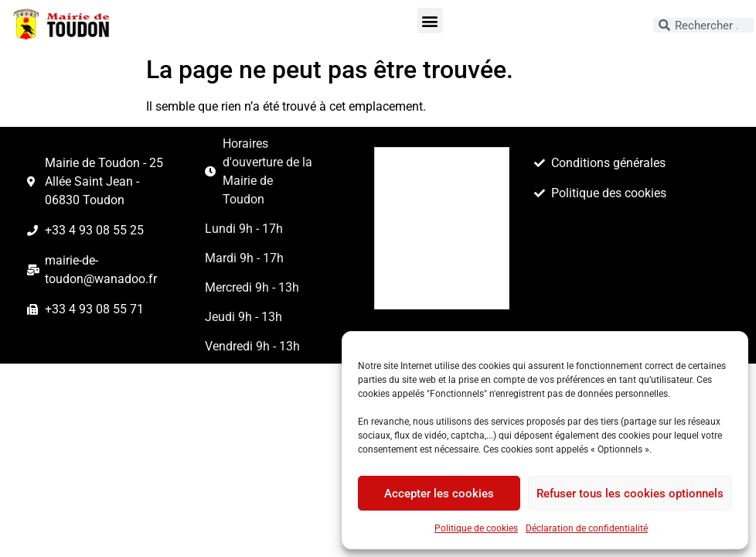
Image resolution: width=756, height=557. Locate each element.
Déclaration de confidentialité (587, 528)
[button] (430, 21)
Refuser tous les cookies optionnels (630, 494)
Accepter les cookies (439, 494)
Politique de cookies (476, 528)
